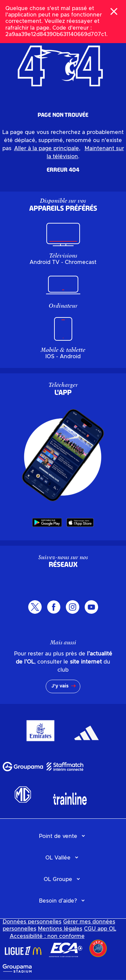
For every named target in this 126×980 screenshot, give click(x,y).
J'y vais (60, 686)
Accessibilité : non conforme (47, 936)
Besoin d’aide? (58, 901)
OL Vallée (58, 858)
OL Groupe (58, 879)
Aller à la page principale (47, 148)
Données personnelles (32, 922)
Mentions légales (60, 929)
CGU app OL (100, 929)
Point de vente (58, 836)
